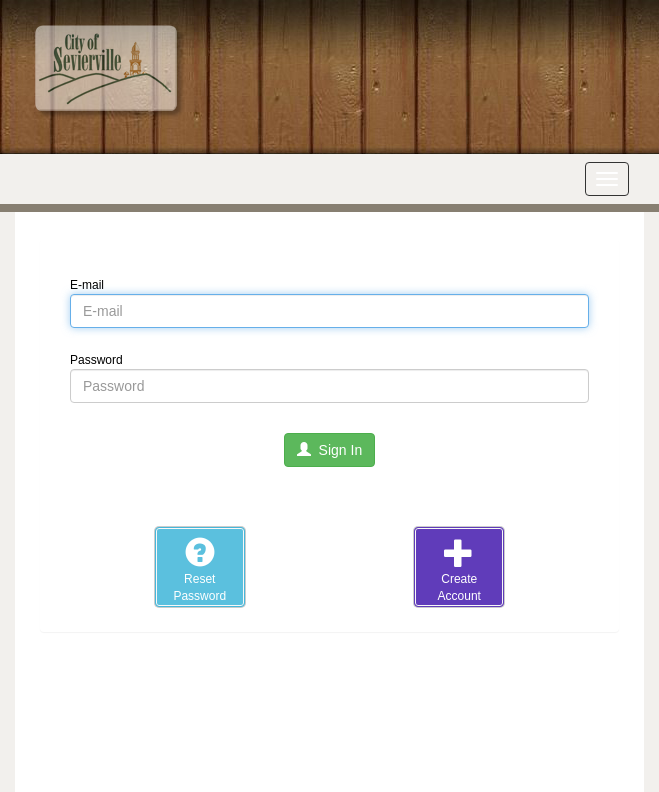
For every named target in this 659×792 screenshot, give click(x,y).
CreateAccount (459, 570)
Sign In (329, 450)
